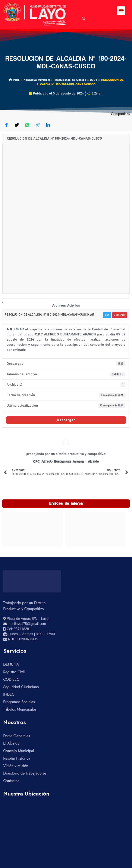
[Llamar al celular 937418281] (17, 629)
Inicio (14, 80)
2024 (94, 80)
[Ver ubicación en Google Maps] (26, 619)
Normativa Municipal (37, 80)
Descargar (120, 315)
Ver (107, 315)
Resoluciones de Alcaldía (70, 80)
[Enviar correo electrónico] (25, 624)
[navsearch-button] (84, 19)
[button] (121, 11)
